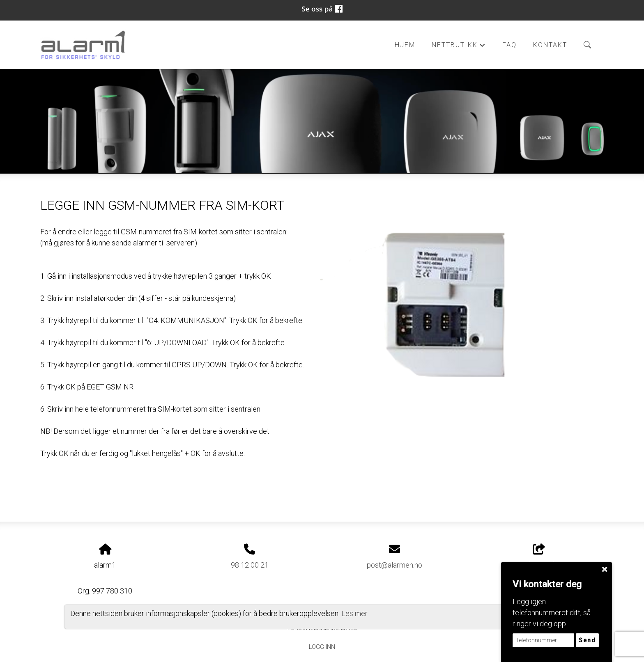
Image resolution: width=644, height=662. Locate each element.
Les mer (354, 613)
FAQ (509, 45)
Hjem (405, 45)
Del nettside (539, 557)
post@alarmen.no (394, 565)
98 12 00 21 (250, 565)
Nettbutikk (459, 47)
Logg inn (322, 647)
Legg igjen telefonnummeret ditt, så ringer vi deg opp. (552, 613)
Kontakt (550, 45)
